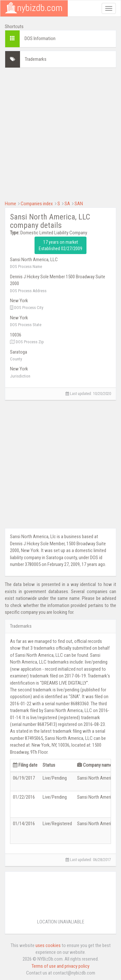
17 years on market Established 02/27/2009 (60, 245)
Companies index (37, 204)
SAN (79, 204)
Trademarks (36, 59)
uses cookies (48, 945)
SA (67, 204)
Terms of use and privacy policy (60, 966)
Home (10, 204)
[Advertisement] (60, 133)
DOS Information (40, 38)
